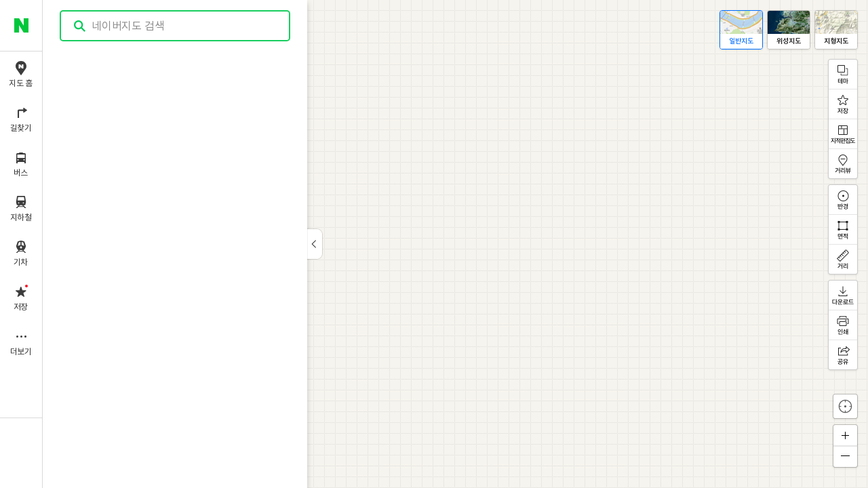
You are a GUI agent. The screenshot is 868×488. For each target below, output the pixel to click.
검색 (80, 26)
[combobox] (176, 26)
